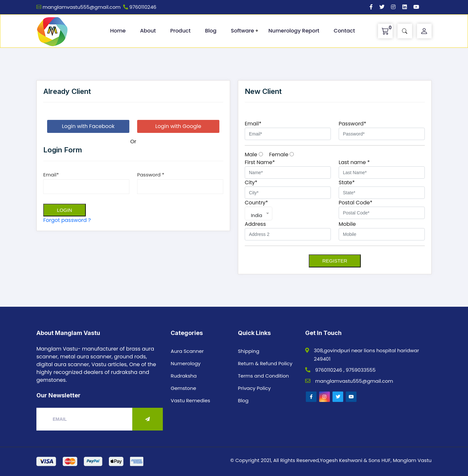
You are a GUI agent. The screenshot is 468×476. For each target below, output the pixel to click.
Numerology (186, 363)
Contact (344, 31)
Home (118, 31)
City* (251, 182)
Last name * (354, 162)
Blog (211, 31)
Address (255, 224)
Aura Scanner (187, 351)
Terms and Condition (263, 376)
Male (254, 154)
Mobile (347, 224)
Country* (256, 203)
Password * (151, 175)
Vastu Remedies (190, 400)
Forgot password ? (67, 220)
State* (347, 182)
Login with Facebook (88, 126)
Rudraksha (184, 376)
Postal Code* (356, 203)
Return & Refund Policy (265, 363)
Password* (352, 124)
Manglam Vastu (412, 460)
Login (65, 210)
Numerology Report (294, 31)
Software (242, 31)
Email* (51, 175)
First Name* (260, 162)
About (148, 31)
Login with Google (178, 126)
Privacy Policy (254, 388)
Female (281, 154)
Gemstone (183, 388)
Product (181, 31)
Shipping (249, 351)
